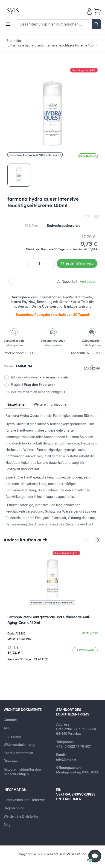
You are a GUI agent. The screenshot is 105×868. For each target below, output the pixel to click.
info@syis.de (66, 759)
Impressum (12, 736)
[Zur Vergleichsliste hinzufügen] (97, 217)
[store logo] (23, 11)
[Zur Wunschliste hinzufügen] (87, 217)
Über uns (11, 761)
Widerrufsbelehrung (19, 745)
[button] (95, 856)
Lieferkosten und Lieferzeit (24, 800)
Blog (7, 825)
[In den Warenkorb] (85, 650)
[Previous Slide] (86, 540)
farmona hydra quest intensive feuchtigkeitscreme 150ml (54, 45)
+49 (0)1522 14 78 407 (74, 746)
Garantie (10, 720)
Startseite (14, 41)
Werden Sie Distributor (21, 816)
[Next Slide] (98, 540)
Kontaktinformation (18, 753)
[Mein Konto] (89, 12)
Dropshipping (14, 808)
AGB (7, 728)
